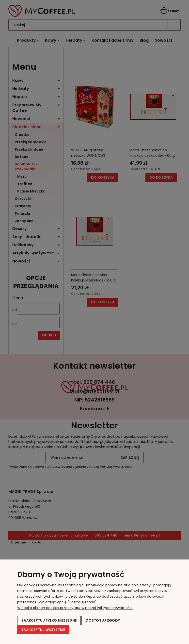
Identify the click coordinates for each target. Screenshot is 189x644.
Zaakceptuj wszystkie (43, 630)
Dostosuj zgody (103, 621)
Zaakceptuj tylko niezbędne (49, 621)
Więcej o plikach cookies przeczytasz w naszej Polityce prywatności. (75, 608)
